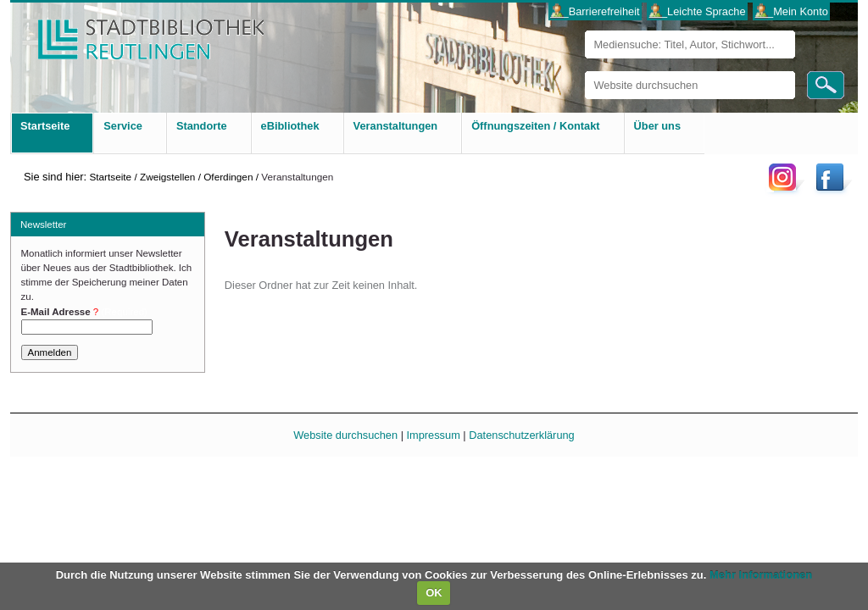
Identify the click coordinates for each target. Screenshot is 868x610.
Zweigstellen (167, 177)
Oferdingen (228, 177)
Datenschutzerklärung (521, 435)
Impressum (434, 435)
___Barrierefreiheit (595, 11)
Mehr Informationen (761, 575)
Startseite (110, 177)
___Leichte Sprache (698, 11)
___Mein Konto (792, 11)
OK (434, 593)
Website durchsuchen (584, 71)
